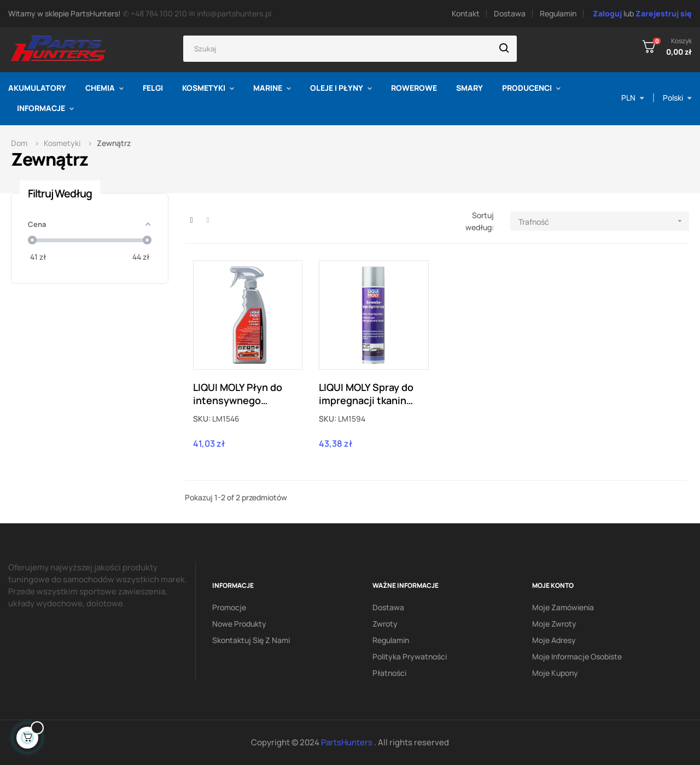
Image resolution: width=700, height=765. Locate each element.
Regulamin (558, 13)
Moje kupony (555, 673)
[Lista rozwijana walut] (633, 98)
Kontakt (466, 13)
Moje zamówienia (563, 607)
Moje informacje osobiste (577, 656)
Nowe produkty (239, 624)
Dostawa (510, 13)
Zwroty (385, 624)
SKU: (202, 419)
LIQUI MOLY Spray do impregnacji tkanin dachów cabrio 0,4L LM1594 (366, 394)
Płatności (389, 673)
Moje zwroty (554, 624)
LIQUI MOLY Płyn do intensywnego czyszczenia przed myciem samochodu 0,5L (240, 394)
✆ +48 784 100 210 (155, 13)
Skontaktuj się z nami (251, 640)
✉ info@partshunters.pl (230, 13)
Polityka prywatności (410, 656)
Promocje (229, 607)
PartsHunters (348, 742)
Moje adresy (554, 640)
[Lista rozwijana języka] (677, 98)
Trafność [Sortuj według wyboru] (604, 221)
